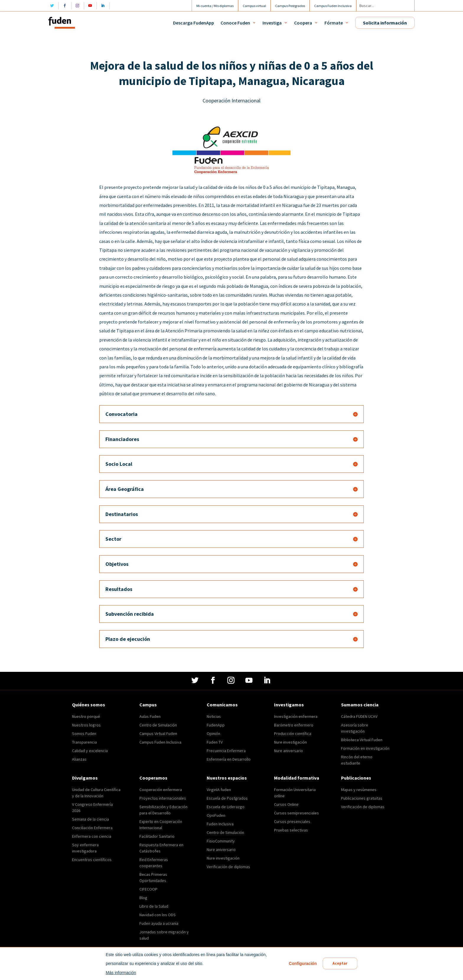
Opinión (213, 734)
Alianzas (79, 759)
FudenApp (216, 725)
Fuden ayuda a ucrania (159, 923)
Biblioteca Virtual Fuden (362, 740)
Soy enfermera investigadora (85, 848)
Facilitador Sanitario (157, 836)
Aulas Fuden (150, 716)
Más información (120, 973)
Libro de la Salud (154, 906)
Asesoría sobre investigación (355, 728)
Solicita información (385, 23)
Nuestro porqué (86, 716)
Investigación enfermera (296, 716)
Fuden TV (215, 742)
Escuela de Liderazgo (226, 807)
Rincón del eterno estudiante (357, 760)
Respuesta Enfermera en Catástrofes (161, 848)
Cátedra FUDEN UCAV (359, 716)
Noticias (214, 716)
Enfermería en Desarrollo (229, 759)
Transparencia (84, 742)
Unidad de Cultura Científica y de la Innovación (96, 793)
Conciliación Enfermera (92, 828)
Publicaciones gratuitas (362, 798)
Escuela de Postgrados (227, 798)
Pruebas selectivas (291, 830)
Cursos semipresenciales (296, 813)
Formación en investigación (365, 748)
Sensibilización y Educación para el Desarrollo (163, 810)
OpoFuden (216, 815)
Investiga (272, 23)
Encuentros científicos (92, 860)
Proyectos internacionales (163, 798)
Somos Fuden (84, 734)
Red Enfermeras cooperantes (154, 863)
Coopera (303, 23)
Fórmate (334, 23)
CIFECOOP (148, 889)
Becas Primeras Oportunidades (153, 877)
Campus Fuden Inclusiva (160, 742)
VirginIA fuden (219, 790)
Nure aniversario (288, 751)
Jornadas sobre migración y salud (164, 935)
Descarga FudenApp (194, 23)
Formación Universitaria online (295, 793)
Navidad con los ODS (158, 915)
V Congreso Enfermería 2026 (92, 807)
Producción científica (293, 734)
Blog (143, 898)
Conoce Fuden (235, 23)
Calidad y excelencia (90, 751)
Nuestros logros (86, 725)
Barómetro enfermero (294, 725)
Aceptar (340, 963)
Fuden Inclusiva (220, 824)
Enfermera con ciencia (92, 836)
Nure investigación (290, 742)
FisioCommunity (221, 841)
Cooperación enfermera (161, 790)
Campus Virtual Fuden (158, 734)
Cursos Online (286, 804)
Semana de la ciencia (91, 819)
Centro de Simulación (158, 725)
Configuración (302, 963)
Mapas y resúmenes (359, 790)
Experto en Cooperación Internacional (161, 825)
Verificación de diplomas (228, 867)
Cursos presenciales (292, 821)
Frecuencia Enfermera (226, 751)
